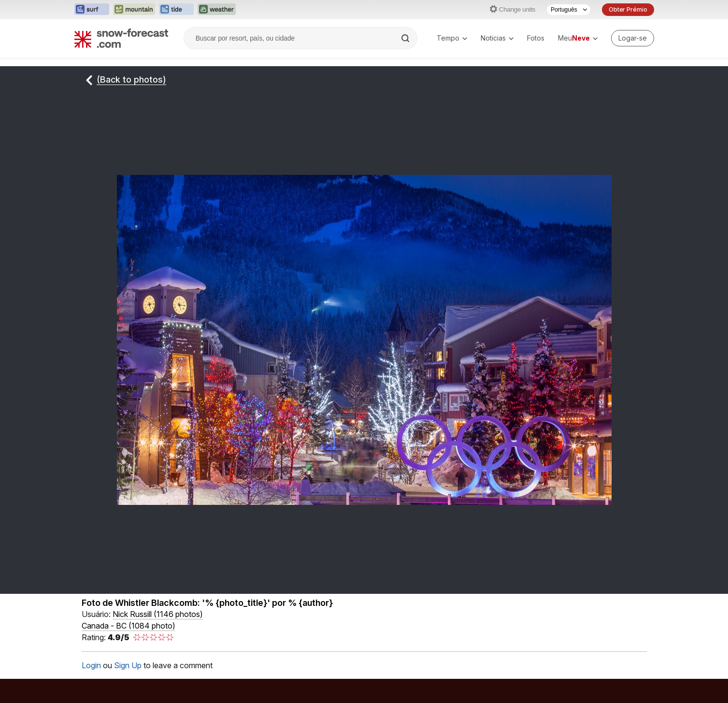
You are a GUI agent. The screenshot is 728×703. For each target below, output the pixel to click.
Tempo (452, 38)
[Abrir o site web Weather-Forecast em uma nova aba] (217, 10)
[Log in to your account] (633, 38)
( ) (158, 614)
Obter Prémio (628, 9)
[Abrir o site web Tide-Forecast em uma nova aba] (176, 10)
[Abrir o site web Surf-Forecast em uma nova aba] (92, 10)
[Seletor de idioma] (569, 10)
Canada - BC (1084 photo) (128, 626)
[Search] (406, 38)
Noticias (497, 38)
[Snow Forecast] (121, 38)
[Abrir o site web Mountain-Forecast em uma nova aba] (134, 10)
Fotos (536, 38)
